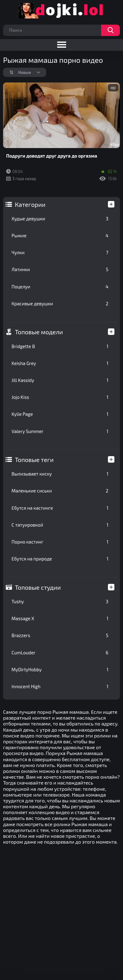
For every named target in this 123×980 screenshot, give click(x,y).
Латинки (60, 269)
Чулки (60, 252)
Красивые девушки (60, 303)
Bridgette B (60, 346)
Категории (30, 204)
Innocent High (60, 686)
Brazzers (60, 635)
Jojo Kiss (60, 397)
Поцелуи (60, 287)
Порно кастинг (60, 542)
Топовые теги (34, 460)
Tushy (60, 601)
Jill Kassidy (60, 380)
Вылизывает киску (60, 474)
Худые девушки (60, 219)
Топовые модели (39, 332)
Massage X (60, 618)
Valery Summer (60, 431)
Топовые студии (38, 587)
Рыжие (60, 235)
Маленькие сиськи (60, 491)
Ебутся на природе (60, 559)
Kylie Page (60, 414)
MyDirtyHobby (60, 669)
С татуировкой (60, 525)
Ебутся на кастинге (60, 508)
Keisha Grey (60, 363)
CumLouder (60, 653)
